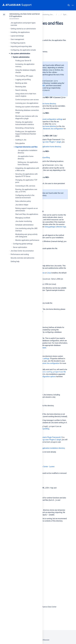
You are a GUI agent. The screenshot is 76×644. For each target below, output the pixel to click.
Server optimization (20, 247)
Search (69, 5)
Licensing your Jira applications (27, 103)
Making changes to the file (45, 372)
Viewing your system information (27, 107)
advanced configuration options (44, 377)
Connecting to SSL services (25, 186)
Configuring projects (18, 43)
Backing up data (21, 83)
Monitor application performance (27, 240)
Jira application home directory (45, 104)
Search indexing (21, 90)
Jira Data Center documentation (22, 251)
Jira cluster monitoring (24, 221)
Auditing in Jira (21, 140)
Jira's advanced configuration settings (49, 119)
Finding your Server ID (23, 61)
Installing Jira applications (20, 32)
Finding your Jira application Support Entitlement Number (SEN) (26, 134)
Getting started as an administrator (23, 29)
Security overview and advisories (22, 258)
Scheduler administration (24, 225)
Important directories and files (26, 147)
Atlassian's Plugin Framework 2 (50, 437)
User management (17, 39)
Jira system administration (20, 54)
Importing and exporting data (21, 46)
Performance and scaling (20, 254)
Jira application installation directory (52, 448)
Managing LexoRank (23, 218)
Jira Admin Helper (22, 205)
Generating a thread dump (25, 128)
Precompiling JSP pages (24, 76)
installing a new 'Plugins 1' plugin (49, 142)
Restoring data (21, 87)
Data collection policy (23, 201)
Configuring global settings (23, 244)
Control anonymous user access (27, 100)
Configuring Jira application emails (23, 50)
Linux (49, 273)
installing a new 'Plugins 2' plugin (49, 440)
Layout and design (17, 36)
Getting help (15, 261)
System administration (21, 57)
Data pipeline (20, 143)
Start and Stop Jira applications (27, 214)
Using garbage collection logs (55, 227)
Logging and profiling (23, 80)
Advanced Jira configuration (53, 129)
